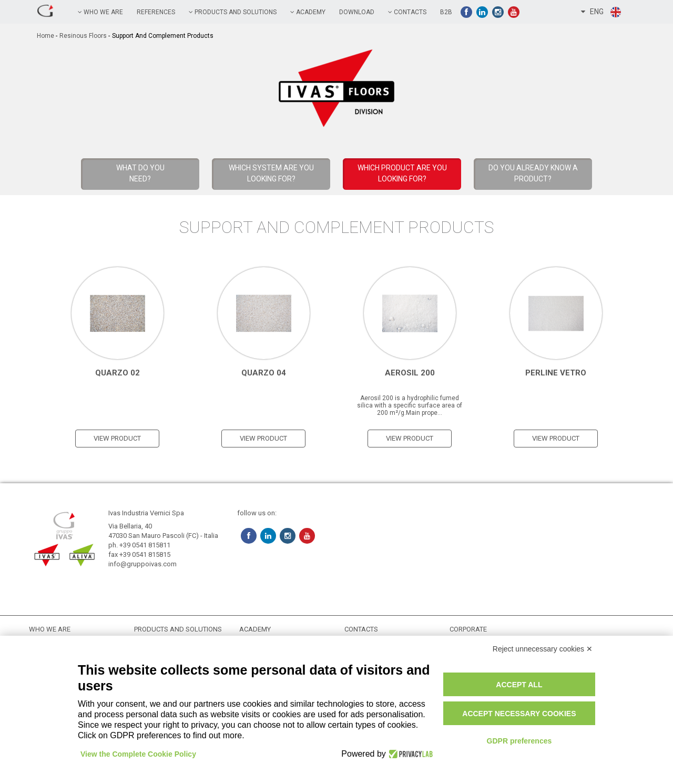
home (45, 36)
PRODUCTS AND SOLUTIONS (233, 12)
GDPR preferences (519, 741)
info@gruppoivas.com (142, 564)
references (156, 12)
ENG (601, 12)
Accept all (519, 685)
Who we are (100, 12)
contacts (407, 12)
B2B (446, 12)
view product (117, 438)
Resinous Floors (83, 36)
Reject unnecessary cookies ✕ (543, 649)
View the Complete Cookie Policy (138, 754)
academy (308, 12)
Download (357, 12)
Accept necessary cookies (519, 714)
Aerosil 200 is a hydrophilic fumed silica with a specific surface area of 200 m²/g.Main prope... (410, 405)
